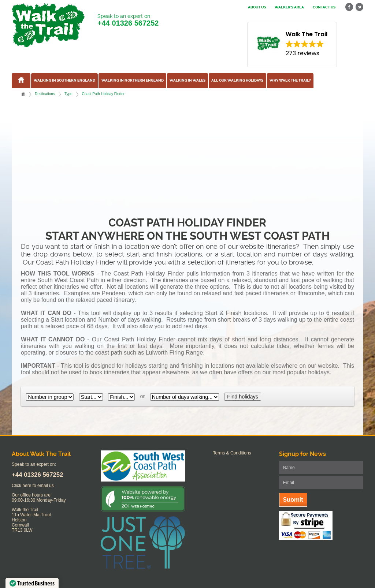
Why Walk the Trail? (290, 80)
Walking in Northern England (133, 80)
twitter (359, 7)
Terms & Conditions (232, 453)
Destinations (45, 94)
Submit (293, 500)
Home (23, 94)
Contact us (324, 7)
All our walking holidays (237, 80)
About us (257, 7)
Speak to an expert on (128, 20)
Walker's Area (289, 7)
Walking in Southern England (64, 80)
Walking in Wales (187, 80)
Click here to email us (33, 486)
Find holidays (243, 397)
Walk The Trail (48, 25)
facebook (349, 7)
